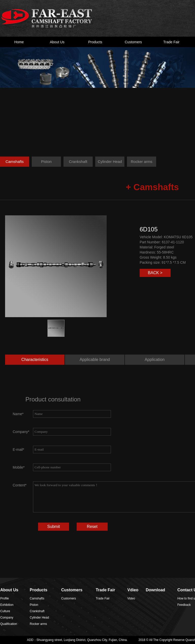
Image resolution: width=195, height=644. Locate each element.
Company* (21, 432)
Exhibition (7, 605)
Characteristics (35, 360)
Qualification (9, 624)
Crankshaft (78, 162)
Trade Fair (171, 42)
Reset (92, 527)
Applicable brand (95, 360)
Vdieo (133, 590)
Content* (20, 485)
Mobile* (19, 467)
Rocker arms (142, 162)
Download (155, 590)
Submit (54, 527)
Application (155, 360)
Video (131, 598)
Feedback (184, 605)
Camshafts (15, 162)
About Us (57, 42)
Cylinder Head (110, 162)
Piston (46, 162)
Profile (5, 598)
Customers (133, 42)
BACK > (155, 273)
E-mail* (18, 450)
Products (95, 42)
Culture (5, 611)
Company (7, 618)
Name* (18, 414)
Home (19, 42)
